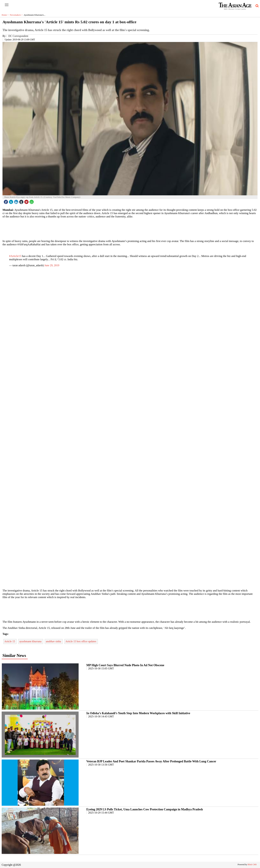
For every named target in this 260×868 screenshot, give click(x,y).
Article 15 (10, 641)
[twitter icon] (11, 201)
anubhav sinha (54, 641)
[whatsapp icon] (32, 201)
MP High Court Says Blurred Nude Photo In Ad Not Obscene (125, 665)
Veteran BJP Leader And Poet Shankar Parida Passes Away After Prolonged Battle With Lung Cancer (151, 761)
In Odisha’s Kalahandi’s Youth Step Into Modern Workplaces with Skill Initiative (138, 713)
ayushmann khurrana (31, 641)
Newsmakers (17, 15)
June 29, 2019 (52, 265)
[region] (130, 229)
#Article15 (15, 256)
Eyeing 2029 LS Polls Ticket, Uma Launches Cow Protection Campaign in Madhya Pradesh (145, 809)
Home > (6, 15)
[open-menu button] (7, 5)
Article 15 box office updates (81, 641)
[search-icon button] (257, 6)
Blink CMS (252, 865)
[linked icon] (17, 201)
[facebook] (6, 201)
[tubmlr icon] (22, 201)
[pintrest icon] (27, 201)
